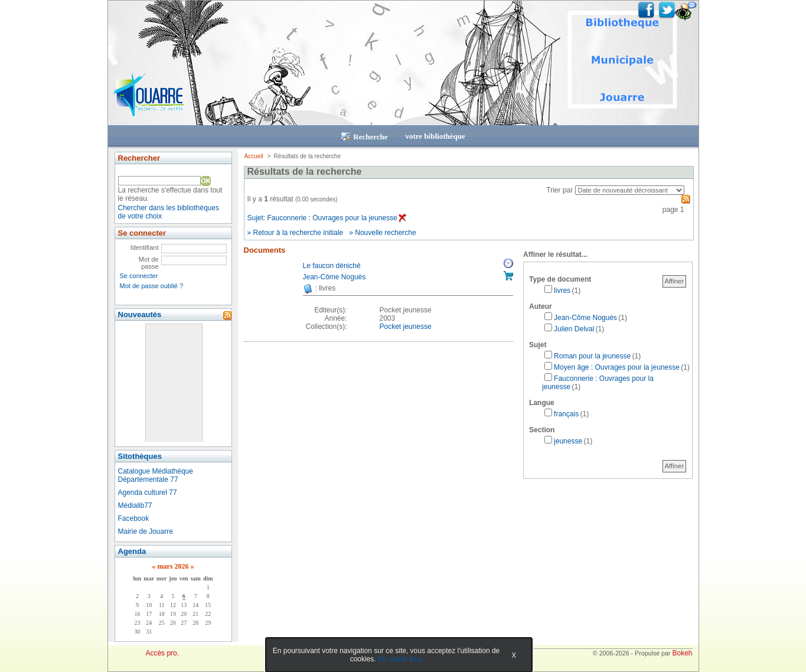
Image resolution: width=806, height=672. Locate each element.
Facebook (134, 518)
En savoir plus (400, 659)
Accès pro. (162, 653)
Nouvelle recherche (385, 233)
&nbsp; (173, 383)
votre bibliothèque (435, 136)
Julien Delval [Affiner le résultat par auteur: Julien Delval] (574, 329)
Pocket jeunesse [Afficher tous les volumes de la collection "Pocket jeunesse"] (406, 327)
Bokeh (682, 653)
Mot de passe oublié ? (152, 286)
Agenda (132, 551)
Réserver (508, 263)
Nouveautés (140, 314)
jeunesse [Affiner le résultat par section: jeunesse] (568, 441)
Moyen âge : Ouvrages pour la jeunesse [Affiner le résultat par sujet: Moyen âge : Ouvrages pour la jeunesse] (617, 367)
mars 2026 (173, 566)
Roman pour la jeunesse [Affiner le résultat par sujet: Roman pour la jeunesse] (592, 356)
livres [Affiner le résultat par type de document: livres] (562, 291)
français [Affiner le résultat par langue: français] (566, 414)
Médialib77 (135, 505)
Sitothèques (140, 456)
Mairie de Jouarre (146, 531)
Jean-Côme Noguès (335, 277)
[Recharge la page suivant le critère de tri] (630, 190)
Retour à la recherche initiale (298, 233)
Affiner (675, 281)
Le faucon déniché (332, 266)
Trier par (559, 190)
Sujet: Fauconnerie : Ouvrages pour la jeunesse (327, 218)
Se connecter (139, 276)
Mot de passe (149, 263)
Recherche (364, 137)
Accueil (254, 156)
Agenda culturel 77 (148, 492)
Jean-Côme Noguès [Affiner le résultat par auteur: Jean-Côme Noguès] (585, 318)
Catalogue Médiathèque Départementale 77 (156, 475)
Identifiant (145, 247)
